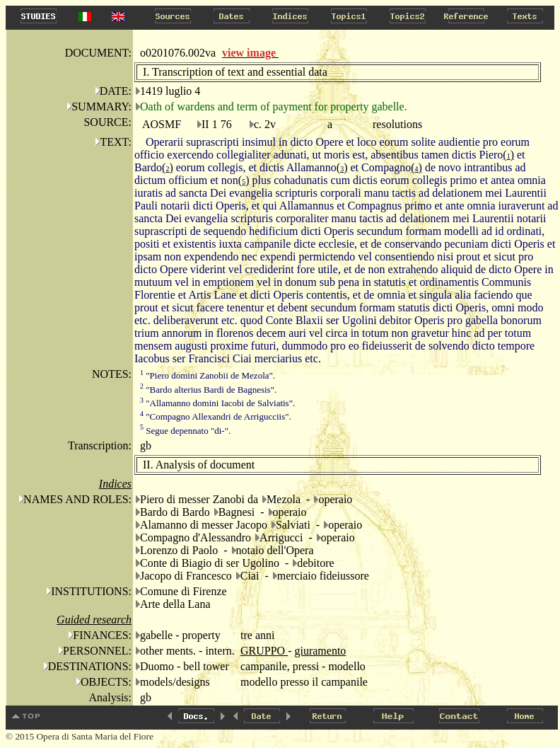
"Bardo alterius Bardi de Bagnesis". (208, 390)
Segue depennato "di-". (185, 431)
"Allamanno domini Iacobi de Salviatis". (217, 403)
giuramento (320, 651)
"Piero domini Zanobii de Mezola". (208, 375)
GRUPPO (264, 651)
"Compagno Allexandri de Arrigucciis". (216, 416)
